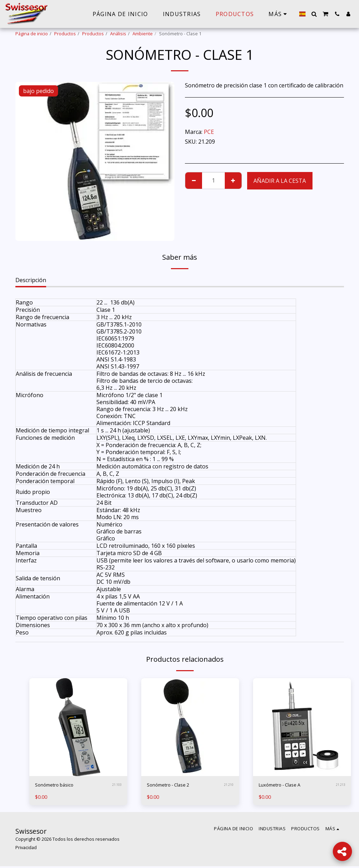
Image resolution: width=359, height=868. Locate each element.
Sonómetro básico (59, 786)
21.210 (229, 786)
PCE (209, 132)
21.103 (117, 786)
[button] (314, 14)
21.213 (340, 786)
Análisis (118, 34)
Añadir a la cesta (280, 181)
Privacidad (26, 849)
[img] (78, 727)
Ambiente (143, 34)
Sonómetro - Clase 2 (173, 786)
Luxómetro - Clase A (285, 786)
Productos (65, 34)
